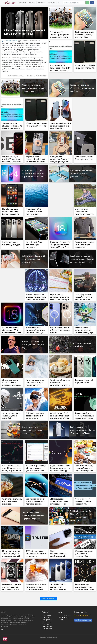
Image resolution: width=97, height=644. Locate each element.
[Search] (76, 3)
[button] (92, 3)
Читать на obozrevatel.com (16, 75)
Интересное (42, 3)
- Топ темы (46, 624)
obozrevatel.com (9, 41)
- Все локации (47, 629)
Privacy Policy (64, 617)
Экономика (52, 3)
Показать (5, 626)
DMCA (61, 620)
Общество (32, 3)
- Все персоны (47, 626)
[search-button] (87, 3)
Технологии (22, 3)
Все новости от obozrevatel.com (37, 75)
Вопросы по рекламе (82, 615)
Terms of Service (65, 615)
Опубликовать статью (83, 620)
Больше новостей (49, 599)
